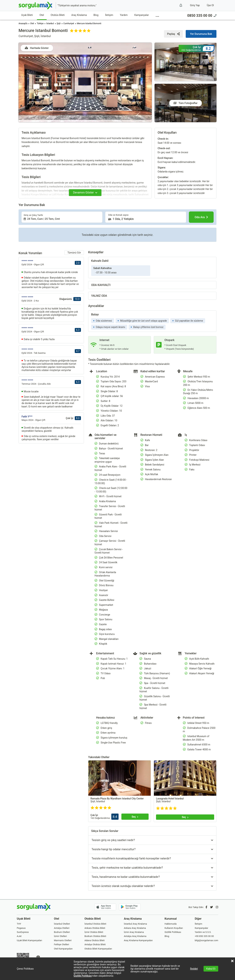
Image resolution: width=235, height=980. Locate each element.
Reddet (194, 969)
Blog (96, 15)
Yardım (124, 15)
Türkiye (40, 23)
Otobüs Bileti (58, 15)
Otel (42, 15)
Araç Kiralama (79, 15)
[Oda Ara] (201, 217)
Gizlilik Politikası (83, 976)
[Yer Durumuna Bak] (201, 34)
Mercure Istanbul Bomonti (89, 23)
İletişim (109, 15)
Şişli (59, 23)
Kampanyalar (142, 15)
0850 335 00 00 (202, 16)
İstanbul (50, 23)
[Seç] (135, 817)
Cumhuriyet (69, 23)
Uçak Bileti (27, 15)
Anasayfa (23, 23)
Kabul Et (211, 969)
